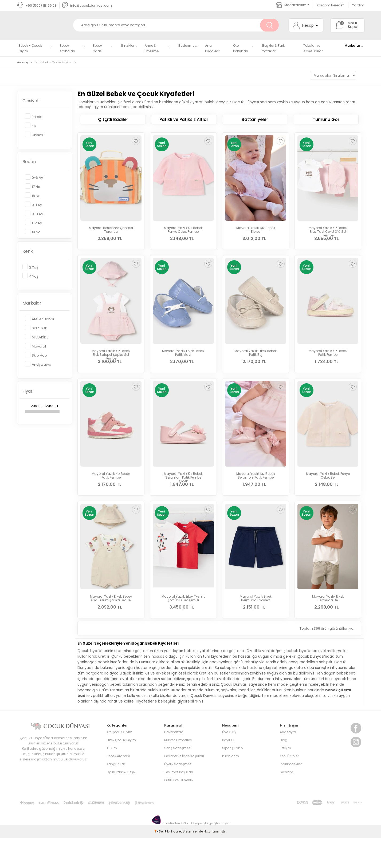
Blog (284, 770)
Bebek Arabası (118, 786)
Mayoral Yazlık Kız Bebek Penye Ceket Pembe (183, 230)
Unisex (34, 135)
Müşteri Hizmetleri (178, 770)
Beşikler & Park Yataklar (273, 48)
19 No (33, 232)
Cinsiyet (31, 101)
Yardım (358, 5)
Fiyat (28, 391)
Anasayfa (288, 762)
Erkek (33, 117)
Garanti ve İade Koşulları (184, 786)
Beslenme (186, 46)
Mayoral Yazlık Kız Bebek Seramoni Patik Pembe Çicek (183, 492)
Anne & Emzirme (152, 48)
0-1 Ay (34, 205)
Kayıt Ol (228, 770)
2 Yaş (30, 267)
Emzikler (128, 46)
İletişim (285, 778)
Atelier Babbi (40, 319)
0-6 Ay (34, 177)
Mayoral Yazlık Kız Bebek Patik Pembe (328, 360)
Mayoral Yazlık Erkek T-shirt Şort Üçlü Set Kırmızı (183, 621)
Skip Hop (36, 355)
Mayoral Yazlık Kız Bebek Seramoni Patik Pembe (256, 491)
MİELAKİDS (37, 337)
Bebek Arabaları (67, 48)
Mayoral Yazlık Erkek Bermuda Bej (328, 621)
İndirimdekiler (291, 794)
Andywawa (38, 364)
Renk (28, 251)
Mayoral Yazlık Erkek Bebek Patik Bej (256, 360)
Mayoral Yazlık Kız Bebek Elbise (256, 230)
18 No (33, 196)
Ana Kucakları (213, 48)
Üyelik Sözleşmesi (178, 794)
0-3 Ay (34, 214)
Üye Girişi (229, 762)
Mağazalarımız (292, 5)
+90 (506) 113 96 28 (37, 5)
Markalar (352, 46)
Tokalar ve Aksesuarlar (313, 48)
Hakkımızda (174, 762)
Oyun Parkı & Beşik (121, 802)
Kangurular (116, 794)
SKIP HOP (36, 328)
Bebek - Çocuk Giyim (30, 48)
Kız (31, 126)
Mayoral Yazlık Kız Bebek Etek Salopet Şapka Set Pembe (111, 362)
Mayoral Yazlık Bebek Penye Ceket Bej (328, 491)
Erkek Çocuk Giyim (121, 770)
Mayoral (36, 346)
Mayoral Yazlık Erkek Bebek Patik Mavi (183, 360)
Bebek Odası (98, 48)
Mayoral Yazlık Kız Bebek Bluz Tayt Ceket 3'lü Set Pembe (328, 232)
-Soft (161, 861)
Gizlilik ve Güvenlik (179, 810)
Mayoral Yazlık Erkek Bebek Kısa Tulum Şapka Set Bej (111, 621)
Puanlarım (231, 786)
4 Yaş (30, 276)
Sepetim (286, 802)
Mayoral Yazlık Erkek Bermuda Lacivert (256, 621)
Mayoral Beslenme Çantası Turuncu (111, 230)
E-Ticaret (174, 861)
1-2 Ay (34, 223)
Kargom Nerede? (331, 5)
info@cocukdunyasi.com (87, 5)
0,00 (351, 23)
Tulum (112, 778)
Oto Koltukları (240, 48)
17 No (33, 186)
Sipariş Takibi (233, 778)
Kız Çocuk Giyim (119, 762)
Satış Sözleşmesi (178, 778)
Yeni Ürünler (289, 786)
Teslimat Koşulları (178, 802)
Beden (29, 162)
